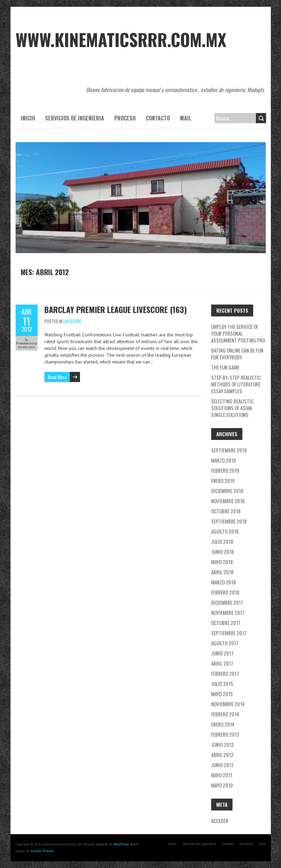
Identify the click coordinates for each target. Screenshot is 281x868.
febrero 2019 (225, 470)
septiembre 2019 (229, 450)
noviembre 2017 (228, 613)
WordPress (121, 844)
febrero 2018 (225, 592)
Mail (186, 118)
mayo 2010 (222, 785)
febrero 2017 (225, 673)
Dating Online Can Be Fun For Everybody (237, 354)
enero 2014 (223, 724)
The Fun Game (225, 367)
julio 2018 (222, 541)
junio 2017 (222, 653)
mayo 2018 (222, 562)
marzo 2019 (224, 460)
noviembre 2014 (228, 704)
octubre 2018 (226, 511)
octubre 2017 (226, 623)
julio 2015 (222, 684)
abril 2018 (222, 572)
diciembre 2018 (227, 491)
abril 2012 (222, 755)
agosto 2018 (225, 531)
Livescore (72, 321)
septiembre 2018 (229, 521)
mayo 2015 (222, 694)
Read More (57, 377)
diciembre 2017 (227, 602)
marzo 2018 (224, 582)
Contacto (158, 118)
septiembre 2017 (229, 633)
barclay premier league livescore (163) (116, 309)
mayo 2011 (222, 775)
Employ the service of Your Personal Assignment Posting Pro (238, 333)
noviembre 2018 (228, 501)
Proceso (125, 118)
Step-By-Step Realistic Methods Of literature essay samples (236, 384)
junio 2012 (223, 744)
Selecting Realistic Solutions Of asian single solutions (232, 408)
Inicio (28, 118)
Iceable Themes (42, 851)
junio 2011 (222, 765)
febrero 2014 (225, 714)
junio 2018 (223, 552)
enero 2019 (223, 481)
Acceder (220, 821)
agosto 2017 (225, 643)
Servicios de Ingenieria (75, 118)
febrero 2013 (225, 734)
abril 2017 (222, 663)
